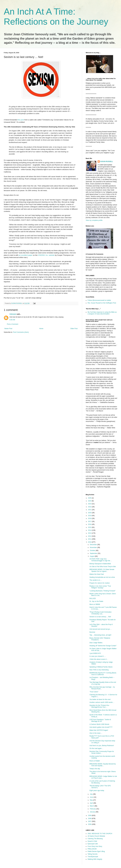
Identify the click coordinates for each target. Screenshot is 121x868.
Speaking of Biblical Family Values (101, 667)
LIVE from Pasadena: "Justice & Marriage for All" (100, 720)
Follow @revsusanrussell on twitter (99, 300)
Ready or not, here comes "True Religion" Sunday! (100, 587)
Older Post (74, 329)
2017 (90, 521)
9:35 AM (12, 320)
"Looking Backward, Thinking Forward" (102, 591)
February (93, 809)
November (94, 547)
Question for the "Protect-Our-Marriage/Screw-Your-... (100, 706)
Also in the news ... (96, 733)
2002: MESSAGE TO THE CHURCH (100, 834)
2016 (90, 524)
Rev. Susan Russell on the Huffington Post (102, 303)
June (92, 797)
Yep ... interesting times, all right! (100, 635)
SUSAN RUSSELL (107, 162)
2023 (90, 504)
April (92, 803)
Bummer (92, 632)
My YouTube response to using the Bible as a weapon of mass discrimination (102, 313)
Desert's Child (92, 841)
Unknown (13, 314)
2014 (90, 530)
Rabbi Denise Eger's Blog (96, 851)
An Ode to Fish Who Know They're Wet (103, 567)
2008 (90, 819)
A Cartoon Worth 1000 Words (99, 724)
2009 (90, 816)
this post (21, 120)
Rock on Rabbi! (95, 761)
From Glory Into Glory (95, 846)
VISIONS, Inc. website (46, 255)
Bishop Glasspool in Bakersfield (100, 564)
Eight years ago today (97, 791)
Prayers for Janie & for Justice (100, 583)
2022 (90, 507)
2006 (90, 824)
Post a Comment (13, 324)
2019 (90, 516)
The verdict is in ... (96, 580)
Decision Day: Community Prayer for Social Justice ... (102, 752)
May (92, 800)
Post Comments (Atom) (21, 332)
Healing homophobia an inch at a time (102, 577)
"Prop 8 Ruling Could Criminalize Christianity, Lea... (100, 613)
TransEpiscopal (93, 857)
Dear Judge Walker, (96, 643)
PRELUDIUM (92, 849)
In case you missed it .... (98, 656)
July (91, 794)
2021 (90, 510)
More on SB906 (95, 604)
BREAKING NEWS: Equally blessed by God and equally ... (103, 765)
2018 (90, 518)
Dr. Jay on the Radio (96, 601)
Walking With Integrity (95, 859)
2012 (90, 536)
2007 (90, 821)
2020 (90, 513)
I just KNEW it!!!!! (95, 653)
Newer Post (8, 329)
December (94, 545)
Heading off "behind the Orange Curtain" (103, 646)
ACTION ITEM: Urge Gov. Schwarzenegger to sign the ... (101, 560)
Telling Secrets (93, 854)
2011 (90, 539)
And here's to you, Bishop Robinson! (102, 746)
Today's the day (95, 769)
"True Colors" (94, 692)
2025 (90, 498)
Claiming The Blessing (95, 839)
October (93, 550)
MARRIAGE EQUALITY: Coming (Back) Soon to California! (103, 674)
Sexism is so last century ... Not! (100, 617)
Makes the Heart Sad (97, 574)
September (94, 553)
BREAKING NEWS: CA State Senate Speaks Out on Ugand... (102, 570)
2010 (90, 542)
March (92, 806)
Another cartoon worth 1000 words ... (102, 702)
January (93, 812)
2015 (90, 527)
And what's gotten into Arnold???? (101, 727)
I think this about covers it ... (99, 659)
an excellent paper (26, 255)
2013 (90, 533)
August (92, 556)
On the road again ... (96, 748)
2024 (90, 501)
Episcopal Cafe (93, 844)
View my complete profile (94, 220)
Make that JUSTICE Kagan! (99, 730)
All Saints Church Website (96, 836)
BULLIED (93, 598)
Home (41, 329)
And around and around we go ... (101, 629)
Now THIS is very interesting (99, 670)
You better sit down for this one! (100, 699)
